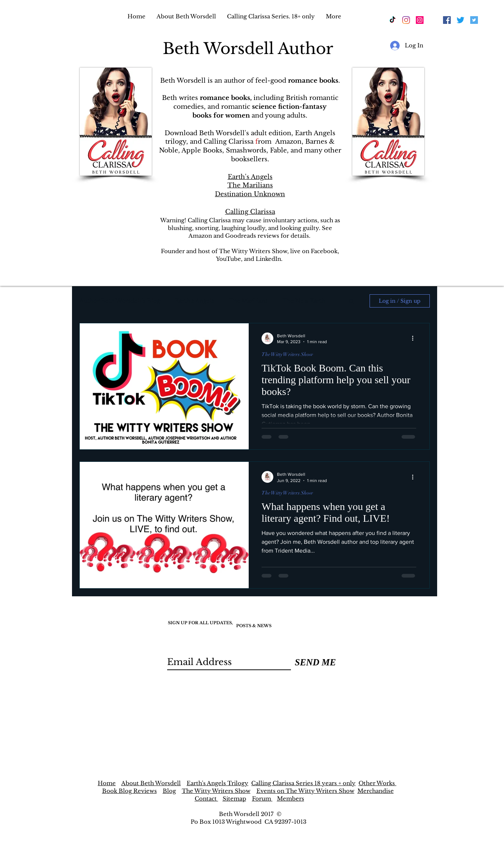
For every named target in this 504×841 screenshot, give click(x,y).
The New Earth (304, 301)
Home (107, 783)
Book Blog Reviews (129, 791)
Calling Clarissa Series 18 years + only (303, 783)
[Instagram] (406, 20)
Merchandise (376, 791)
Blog (169, 791)
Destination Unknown (250, 194)
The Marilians (250, 185)
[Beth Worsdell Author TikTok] (393, 20)
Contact (206, 799)
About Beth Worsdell (151, 783)
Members (291, 799)
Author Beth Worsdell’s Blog (120, 301)
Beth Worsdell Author (250, 48)
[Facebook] (433, 20)
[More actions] (415, 338)
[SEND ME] (315, 662)
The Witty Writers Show (287, 354)
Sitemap (234, 799)
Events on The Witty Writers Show (305, 791)
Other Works (377, 783)
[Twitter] (460, 20)
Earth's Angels (250, 177)
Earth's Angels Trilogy (217, 783)
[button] (351, 302)
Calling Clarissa (250, 212)
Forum (262, 799)
